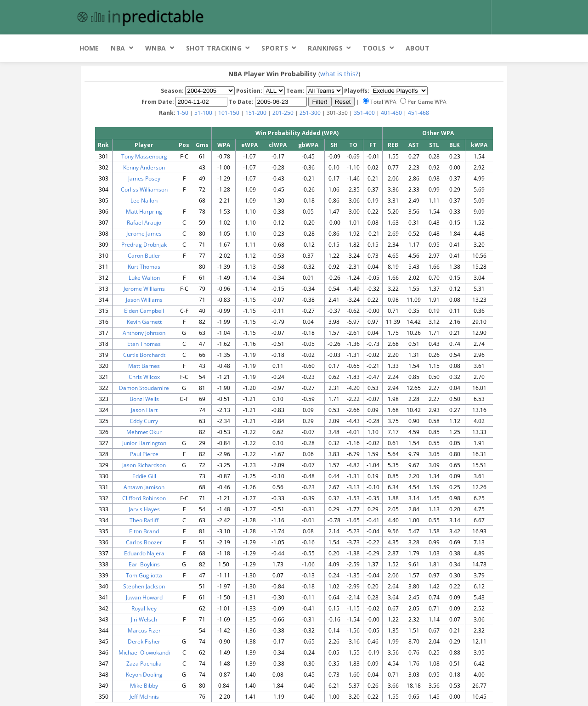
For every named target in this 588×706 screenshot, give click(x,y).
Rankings (325, 48)
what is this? (339, 74)
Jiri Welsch (144, 619)
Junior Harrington (144, 443)
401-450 (391, 113)
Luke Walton (144, 278)
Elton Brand (144, 531)
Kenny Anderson (144, 167)
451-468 (418, 113)
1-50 (183, 113)
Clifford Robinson (144, 498)
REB (393, 145)
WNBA (156, 48)
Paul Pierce (144, 454)
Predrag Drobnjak (144, 245)
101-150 (229, 113)
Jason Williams (144, 300)
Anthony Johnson (144, 333)
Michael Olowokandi (144, 652)
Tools (374, 48)
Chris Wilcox (144, 377)
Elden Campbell (144, 311)
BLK (455, 145)
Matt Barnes (144, 366)
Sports (275, 48)
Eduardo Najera (144, 553)
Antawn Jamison (144, 487)
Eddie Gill (144, 476)
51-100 (203, 113)
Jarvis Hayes (144, 509)
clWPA (278, 145)
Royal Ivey (144, 608)
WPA (224, 145)
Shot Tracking (214, 48)
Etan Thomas (144, 344)
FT (373, 145)
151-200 (256, 113)
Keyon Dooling (144, 675)
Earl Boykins (144, 564)
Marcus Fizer (144, 630)
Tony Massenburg (144, 156)
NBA (118, 48)
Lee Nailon (144, 201)
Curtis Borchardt (144, 355)
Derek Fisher (144, 641)
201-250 (283, 113)
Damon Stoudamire (144, 388)
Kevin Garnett (144, 322)
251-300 (310, 113)
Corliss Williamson (144, 189)
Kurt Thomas (144, 267)
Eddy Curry (144, 421)
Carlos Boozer (144, 542)
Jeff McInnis (144, 697)
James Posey (144, 178)
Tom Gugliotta (144, 575)
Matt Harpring (144, 212)
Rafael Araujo (144, 223)
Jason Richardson (144, 465)
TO (353, 145)
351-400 (364, 113)
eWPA (249, 145)
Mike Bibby (144, 686)
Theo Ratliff (144, 520)
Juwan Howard (144, 597)
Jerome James (144, 234)
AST (414, 145)
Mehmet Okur (144, 432)
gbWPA (308, 145)
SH (334, 145)
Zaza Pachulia (144, 664)
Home (89, 48)
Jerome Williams (144, 289)
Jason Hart (144, 410)
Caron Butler (144, 256)
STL (434, 145)
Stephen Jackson (144, 586)
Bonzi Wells (144, 399)
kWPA (479, 145)
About (418, 48)
